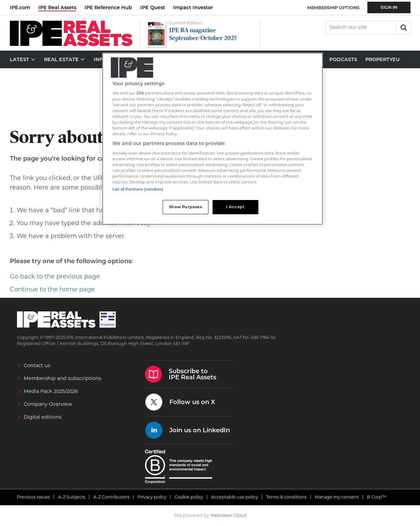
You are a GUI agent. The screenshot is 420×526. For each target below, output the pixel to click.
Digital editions (43, 417)
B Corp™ (377, 497)
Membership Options (333, 8)
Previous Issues (33, 497)
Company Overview (48, 404)
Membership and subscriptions (62, 378)
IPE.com (20, 7)
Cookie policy (189, 497)
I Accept (235, 207)
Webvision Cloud (228, 515)
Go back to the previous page (55, 276)
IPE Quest (153, 7)
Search (403, 27)
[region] (213, 139)
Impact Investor (193, 7)
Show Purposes (186, 207)
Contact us (37, 365)
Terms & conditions (286, 497)
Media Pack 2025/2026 (51, 391)
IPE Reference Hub (108, 7)
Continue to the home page (52, 289)
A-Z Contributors (111, 497)
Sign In (389, 7)
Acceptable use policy (235, 497)
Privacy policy (152, 497)
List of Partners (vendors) (138, 189)
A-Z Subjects (72, 497)
